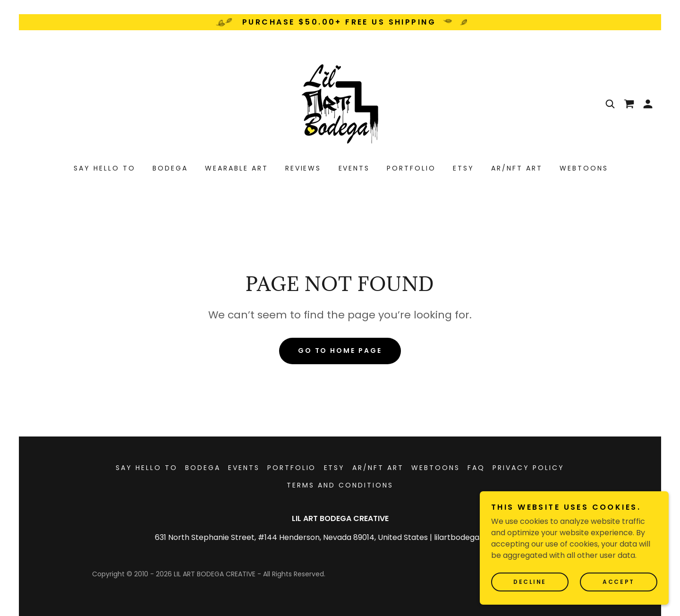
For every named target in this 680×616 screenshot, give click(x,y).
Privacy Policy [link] (528, 468)
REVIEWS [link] (303, 168)
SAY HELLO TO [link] (105, 168)
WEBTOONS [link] (584, 168)
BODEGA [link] (170, 168)
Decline (530, 582)
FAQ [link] (476, 468)
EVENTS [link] (354, 168)
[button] (648, 104)
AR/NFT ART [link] (517, 168)
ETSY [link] (463, 168)
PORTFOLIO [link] (411, 168)
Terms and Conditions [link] (340, 485)
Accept (618, 582)
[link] (340, 103)
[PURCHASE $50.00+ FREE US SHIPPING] (340, 22)
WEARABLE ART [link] (237, 168)
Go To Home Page (340, 351)
